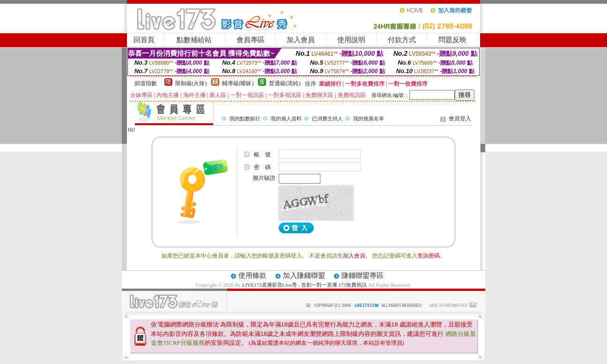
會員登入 (460, 119)
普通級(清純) (285, 83)
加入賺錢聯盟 (304, 275)
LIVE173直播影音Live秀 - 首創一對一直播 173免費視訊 (304, 285)
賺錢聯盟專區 (363, 275)
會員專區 (251, 40)
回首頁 (144, 40)
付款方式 (402, 40)
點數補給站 (194, 40)
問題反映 (452, 40)
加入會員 (301, 40)
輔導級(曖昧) (238, 83)
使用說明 (351, 40)
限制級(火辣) (191, 83)
